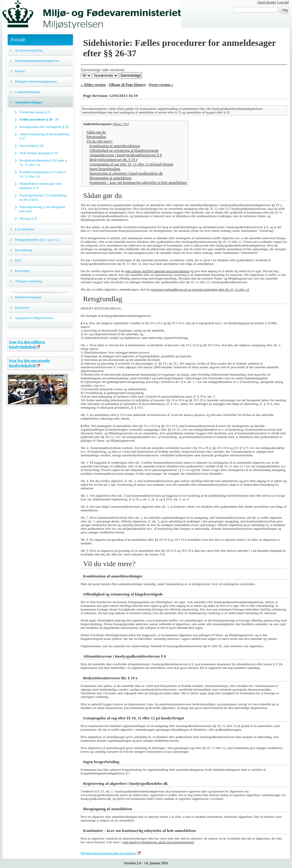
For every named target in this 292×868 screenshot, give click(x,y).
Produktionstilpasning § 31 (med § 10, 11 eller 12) (43, 174)
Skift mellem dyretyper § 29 (38, 153)
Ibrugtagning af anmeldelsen (110, 178)
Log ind (283, 2)
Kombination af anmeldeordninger (115, 146)
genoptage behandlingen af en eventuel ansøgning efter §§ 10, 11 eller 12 (200, 289)
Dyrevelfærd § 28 (31, 146)
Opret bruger (267, 2)
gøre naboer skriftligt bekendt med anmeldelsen (157, 271)
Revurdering (23, 250)
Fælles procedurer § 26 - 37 (39, 119)
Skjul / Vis (121, 124)
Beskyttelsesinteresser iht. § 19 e (113, 160)
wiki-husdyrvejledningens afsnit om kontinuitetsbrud (158, 842)
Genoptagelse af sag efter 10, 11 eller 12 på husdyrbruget (131, 164)
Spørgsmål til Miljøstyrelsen (34, 318)
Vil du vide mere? (100, 141)
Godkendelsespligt (27, 92)
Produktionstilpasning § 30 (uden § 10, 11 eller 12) (43, 162)
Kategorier (22, 307)
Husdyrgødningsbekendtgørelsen (37, 61)
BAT (18, 260)
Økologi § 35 (28, 218)
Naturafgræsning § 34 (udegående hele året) (42, 209)
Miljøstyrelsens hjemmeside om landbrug (109, 853)
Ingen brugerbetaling (105, 169)
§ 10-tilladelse (25, 229)
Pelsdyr (20, 71)
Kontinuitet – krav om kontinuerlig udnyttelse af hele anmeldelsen (138, 183)
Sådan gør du (96, 132)
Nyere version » (161, 85)
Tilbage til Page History (127, 85)
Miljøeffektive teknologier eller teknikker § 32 (41, 186)
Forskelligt (22, 271)
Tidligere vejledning (29, 281)
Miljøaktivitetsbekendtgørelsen (36, 81)
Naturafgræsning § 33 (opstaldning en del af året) (43, 197)
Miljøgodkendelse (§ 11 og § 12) (37, 239)
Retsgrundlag (96, 137)
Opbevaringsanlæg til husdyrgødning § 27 (44, 136)
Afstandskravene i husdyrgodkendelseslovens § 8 (126, 155)
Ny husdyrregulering (29, 50)
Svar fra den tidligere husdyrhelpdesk (27, 344)
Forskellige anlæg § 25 (35, 112)
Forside (18, 40)
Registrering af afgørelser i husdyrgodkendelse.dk (126, 173)
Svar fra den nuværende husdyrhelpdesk (29, 363)
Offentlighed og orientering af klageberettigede (124, 150)
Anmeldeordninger (29, 102)
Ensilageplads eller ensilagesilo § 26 (44, 127)
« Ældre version (93, 85)
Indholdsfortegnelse (28, 297)
